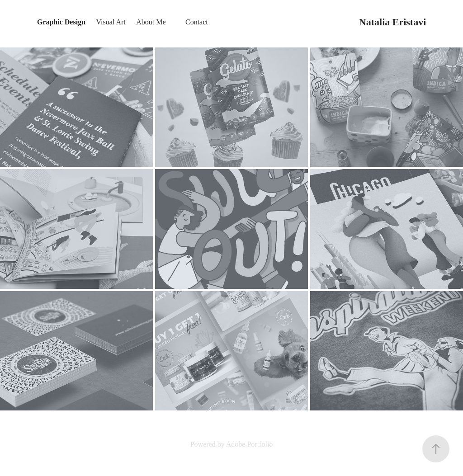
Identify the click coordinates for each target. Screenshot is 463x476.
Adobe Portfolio (250, 444)
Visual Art (111, 22)
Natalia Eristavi (393, 22)
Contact (197, 22)
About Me (151, 22)
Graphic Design (61, 22)
